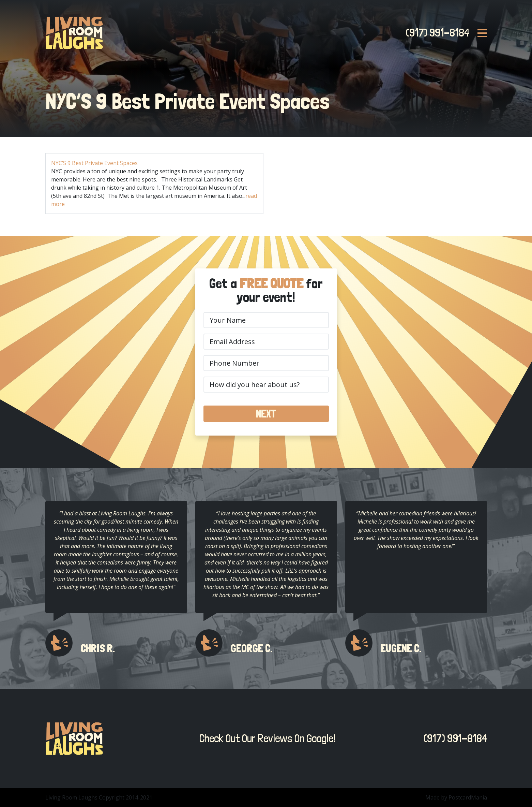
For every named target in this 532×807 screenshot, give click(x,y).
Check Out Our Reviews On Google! (265, 738)
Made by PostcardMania (456, 797)
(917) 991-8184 (436, 33)
